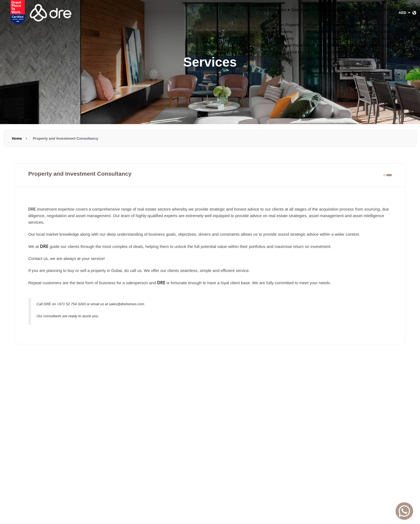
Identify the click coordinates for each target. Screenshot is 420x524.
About (384, 13)
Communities (285, 13)
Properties (225, 13)
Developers (255, 13)
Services (333, 13)
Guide (360, 13)
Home (199, 13)
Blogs (309, 13)
